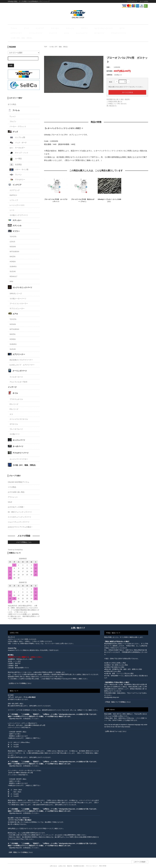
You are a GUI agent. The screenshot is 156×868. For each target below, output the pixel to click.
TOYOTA (13, 232)
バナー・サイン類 (19, 165)
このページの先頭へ (140, 858)
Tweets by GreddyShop (15, 545)
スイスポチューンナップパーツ (19, 513)
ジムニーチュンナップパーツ (19, 518)
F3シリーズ (14, 405)
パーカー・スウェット (18, 122)
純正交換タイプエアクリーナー (21, 356)
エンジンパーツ (25, 33)
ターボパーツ (39, 33)
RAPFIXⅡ (13, 191)
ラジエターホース (16, 373)
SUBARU (13, 262)
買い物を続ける (112, 101)
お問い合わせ (53, 862)
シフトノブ (14, 196)
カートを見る (144, 1)
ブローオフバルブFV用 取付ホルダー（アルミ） (83, 196)
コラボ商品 (12, 483)
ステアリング (15, 186)
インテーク (139, 28)
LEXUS (12, 237)
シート (12, 206)
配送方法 (70, 862)
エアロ (98, 28)
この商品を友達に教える (114, 97)
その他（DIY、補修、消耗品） (77, 33)
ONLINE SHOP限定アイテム (18, 478)
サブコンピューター (17, 304)
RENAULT (13, 272)
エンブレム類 (17, 133)
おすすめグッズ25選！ (16, 503)
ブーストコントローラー (19, 299)
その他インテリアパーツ (19, 211)
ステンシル (57, 28)
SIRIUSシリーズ (16, 289)
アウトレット (13, 493)
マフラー (67, 28)
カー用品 (16, 154)
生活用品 (16, 160)
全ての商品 (12, 100)
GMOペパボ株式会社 (85, 865)
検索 (11, 61)
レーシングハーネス (17, 201)
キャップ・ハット (19, 148)
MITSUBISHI (14, 247)
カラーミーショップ (60, 865)
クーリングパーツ (125, 28)
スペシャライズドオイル (19, 415)
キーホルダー (17, 143)
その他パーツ (15, 430)
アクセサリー (17, 175)
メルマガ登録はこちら (24, 538)
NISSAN (13, 242)
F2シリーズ (14, 400)
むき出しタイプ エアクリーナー (22, 361)
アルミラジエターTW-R (18, 378)
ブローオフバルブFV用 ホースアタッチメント (56, 196)
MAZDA (12, 252)
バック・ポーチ (18, 138)
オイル (13, 33)
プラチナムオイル (16, 395)
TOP (45, 42)
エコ (11, 410)
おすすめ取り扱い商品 (16, 488)
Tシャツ (13, 112)
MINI (11, 277)
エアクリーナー (110, 28)
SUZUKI (13, 267)
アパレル (14, 28)
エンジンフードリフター (19, 455)
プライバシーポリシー (92, 862)
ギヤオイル (14, 420)
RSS (101, 862)
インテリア (33, 28)
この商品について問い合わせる (117, 99)
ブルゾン (13, 117)
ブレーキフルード (16, 425)
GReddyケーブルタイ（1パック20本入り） (109, 196)
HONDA (13, 257)
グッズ (23, 28)
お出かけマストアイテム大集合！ (20, 523)
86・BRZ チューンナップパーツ (20, 508)
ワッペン (16, 170)
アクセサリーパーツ (55, 33)
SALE (10, 498)
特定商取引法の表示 (79, 862)
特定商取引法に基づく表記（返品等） (119, 95)
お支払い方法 (62, 862)
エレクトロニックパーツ (83, 28)
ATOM (104, 862)
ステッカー (45, 28)
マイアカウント (132, 1)
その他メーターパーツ (18, 294)
